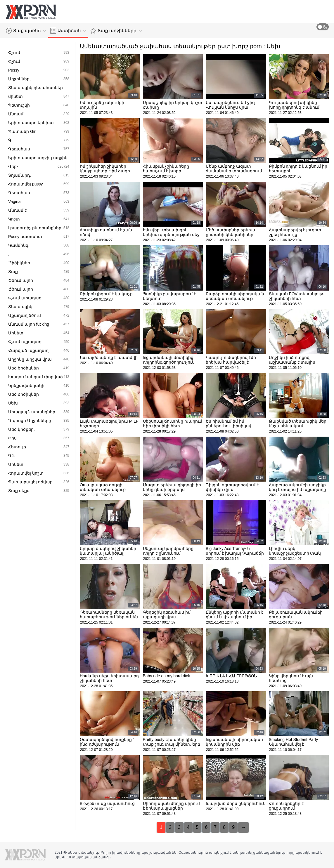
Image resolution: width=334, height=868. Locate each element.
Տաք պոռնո (26, 31)
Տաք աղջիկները (116, 31)
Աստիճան (68, 31)
